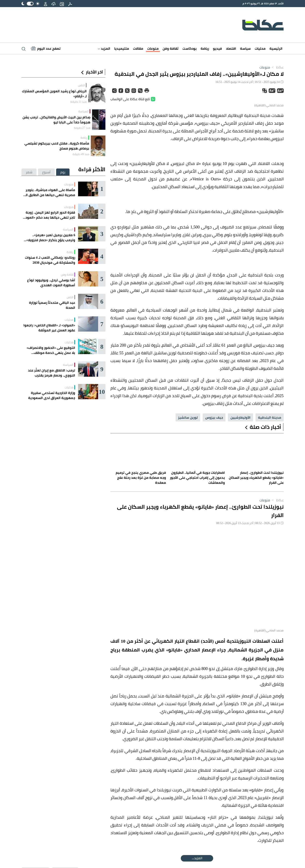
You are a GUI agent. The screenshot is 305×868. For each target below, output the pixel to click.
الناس (82, 85)
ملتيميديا (122, 48)
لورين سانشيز (188, 665)
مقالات (138, 48)
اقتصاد (231, 48)
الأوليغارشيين (240, 665)
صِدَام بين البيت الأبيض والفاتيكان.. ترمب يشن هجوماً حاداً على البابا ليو (56, 120)
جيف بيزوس (214, 665)
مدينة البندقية (270, 665)
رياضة (205, 48)
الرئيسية (276, 48)
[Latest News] (46, 48)
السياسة (84, 111)
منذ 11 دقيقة (78, 102)
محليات (260, 48)
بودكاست (190, 48)
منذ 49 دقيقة (81, 154)
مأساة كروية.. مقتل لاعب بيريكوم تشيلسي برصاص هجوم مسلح (57, 146)
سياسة (245, 48)
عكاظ (277, 67)
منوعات (153, 48)
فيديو (217, 48)
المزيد (104, 48)
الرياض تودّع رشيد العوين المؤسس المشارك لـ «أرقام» (54, 94)
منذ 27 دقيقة (82, 128)
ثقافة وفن (171, 48)
